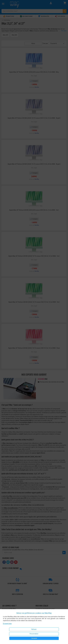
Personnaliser (34, 634)
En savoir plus (7, 624)
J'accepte (34, 638)
